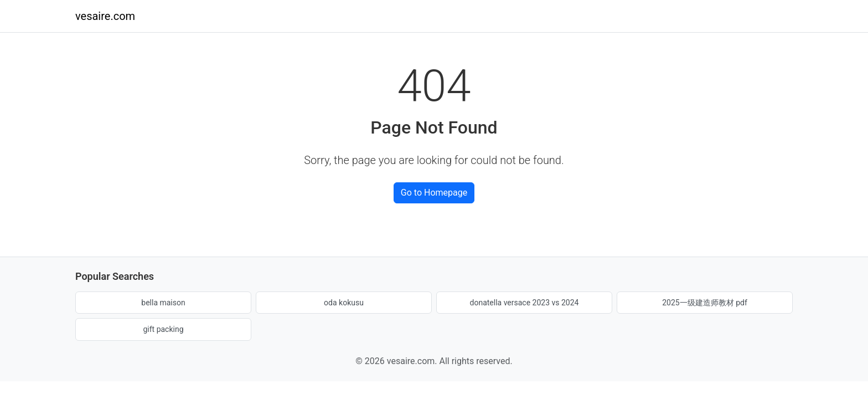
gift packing (163, 329)
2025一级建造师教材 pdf (705, 303)
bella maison (163, 303)
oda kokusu (344, 303)
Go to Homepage (434, 193)
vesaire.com (105, 16)
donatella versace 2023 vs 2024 (525, 303)
